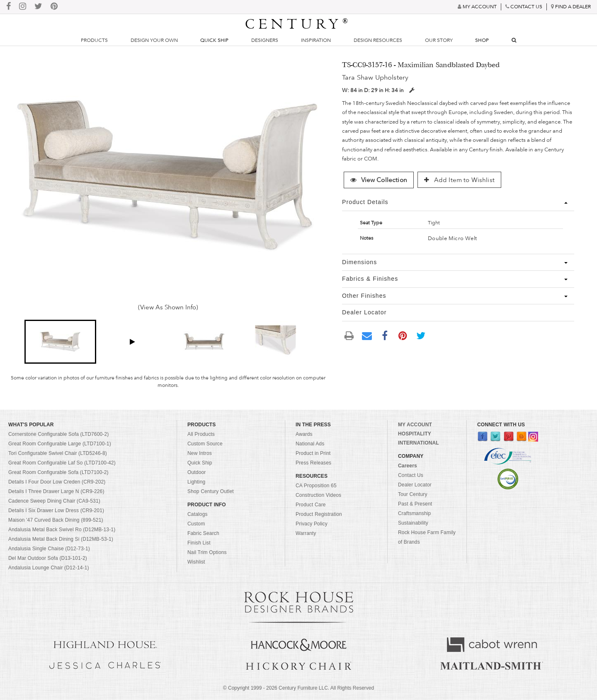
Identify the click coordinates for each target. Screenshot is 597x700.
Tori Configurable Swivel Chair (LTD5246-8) (58, 453)
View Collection (379, 180)
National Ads (310, 444)
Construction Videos (318, 495)
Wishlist (196, 562)
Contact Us (411, 475)
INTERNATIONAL (419, 443)
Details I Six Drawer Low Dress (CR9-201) (56, 510)
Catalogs (198, 514)
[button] (60, 342)
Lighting (196, 482)
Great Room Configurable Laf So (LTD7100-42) (62, 463)
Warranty (306, 533)
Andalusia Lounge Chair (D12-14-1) (49, 568)
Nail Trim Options (207, 552)
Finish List (199, 543)
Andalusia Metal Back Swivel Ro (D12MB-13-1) (62, 530)
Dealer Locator (415, 485)
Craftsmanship (414, 513)
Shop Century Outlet (211, 491)
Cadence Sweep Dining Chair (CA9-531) (54, 501)
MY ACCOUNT (415, 425)
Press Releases (313, 463)
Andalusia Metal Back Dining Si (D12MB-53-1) (61, 539)
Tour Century (413, 494)
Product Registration (319, 514)
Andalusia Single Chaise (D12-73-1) (49, 549)
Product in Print (313, 453)
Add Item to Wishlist (459, 180)
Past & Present (415, 504)
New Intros (200, 453)
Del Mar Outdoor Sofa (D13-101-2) (48, 558)
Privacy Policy (312, 524)
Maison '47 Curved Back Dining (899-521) (56, 520)
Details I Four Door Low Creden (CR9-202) (57, 482)
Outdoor (197, 472)
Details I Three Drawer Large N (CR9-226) (56, 491)
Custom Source (205, 444)
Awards (304, 434)
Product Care (311, 505)
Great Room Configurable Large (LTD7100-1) (60, 444)
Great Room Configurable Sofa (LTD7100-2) (58, 472)
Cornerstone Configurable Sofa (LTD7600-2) (58, 434)
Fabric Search (203, 533)
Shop (482, 40)
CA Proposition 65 (316, 486)
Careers (408, 466)
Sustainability (413, 523)
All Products (201, 434)
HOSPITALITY (415, 434)
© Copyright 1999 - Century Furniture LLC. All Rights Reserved (298, 688)
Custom (196, 524)
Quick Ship (214, 40)
